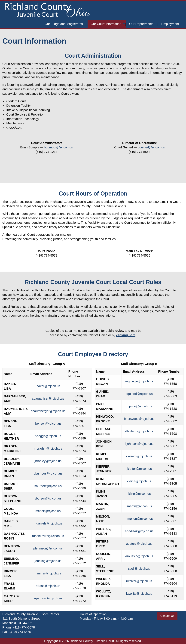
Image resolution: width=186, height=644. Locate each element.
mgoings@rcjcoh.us (139, 381)
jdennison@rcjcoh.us (48, 548)
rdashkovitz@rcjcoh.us (48, 536)
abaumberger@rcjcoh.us (48, 411)
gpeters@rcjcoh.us (139, 544)
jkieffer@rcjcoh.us (139, 469)
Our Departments (141, 24)
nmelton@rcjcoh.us (139, 519)
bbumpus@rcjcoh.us (58, 147)
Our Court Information (106, 24)
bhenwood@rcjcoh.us (139, 419)
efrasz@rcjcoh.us (48, 586)
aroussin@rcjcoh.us (139, 556)
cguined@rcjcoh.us (151, 147)
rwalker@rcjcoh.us (139, 581)
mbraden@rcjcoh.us (48, 448)
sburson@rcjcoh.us (48, 498)
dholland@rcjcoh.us (139, 431)
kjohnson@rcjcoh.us (139, 444)
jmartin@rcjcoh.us (139, 506)
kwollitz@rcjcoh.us (139, 594)
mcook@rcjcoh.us (48, 511)
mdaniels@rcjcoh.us (48, 523)
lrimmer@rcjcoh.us (48, 573)
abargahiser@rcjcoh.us (48, 399)
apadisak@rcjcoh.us (139, 531)
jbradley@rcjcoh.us (48, 461)
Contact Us (167, 616)
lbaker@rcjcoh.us (48, 386)
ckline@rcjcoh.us (139, 481)
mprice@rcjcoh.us (139, 406)
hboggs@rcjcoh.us (48, 436)
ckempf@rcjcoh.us (139, 456)
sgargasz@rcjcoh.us (48, 598)
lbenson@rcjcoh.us (48, 423)
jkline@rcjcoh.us (139, 494)
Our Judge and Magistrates (64, 24)
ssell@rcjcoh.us (139, 569)
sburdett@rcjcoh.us (48, 486)
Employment (170, 24)
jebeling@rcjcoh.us (48, 561)
